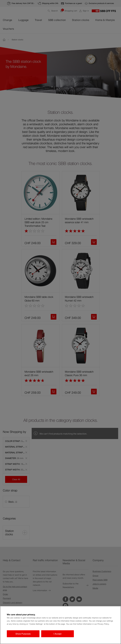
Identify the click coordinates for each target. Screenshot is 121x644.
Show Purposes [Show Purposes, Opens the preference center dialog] (23, 634)
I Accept (58, 634)
